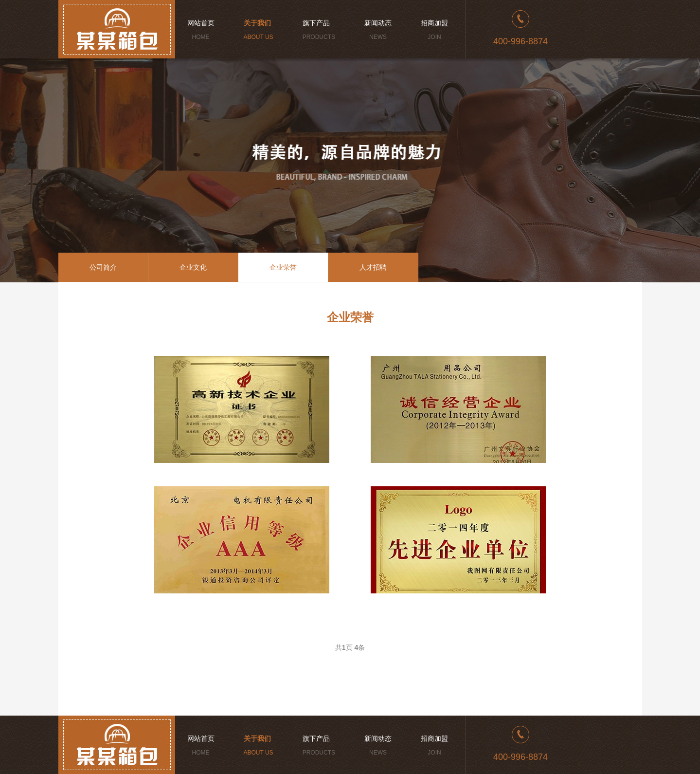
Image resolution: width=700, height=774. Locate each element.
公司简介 (103, 267)
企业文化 (193, 267)
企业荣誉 (283, 267)
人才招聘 (373, 267)
